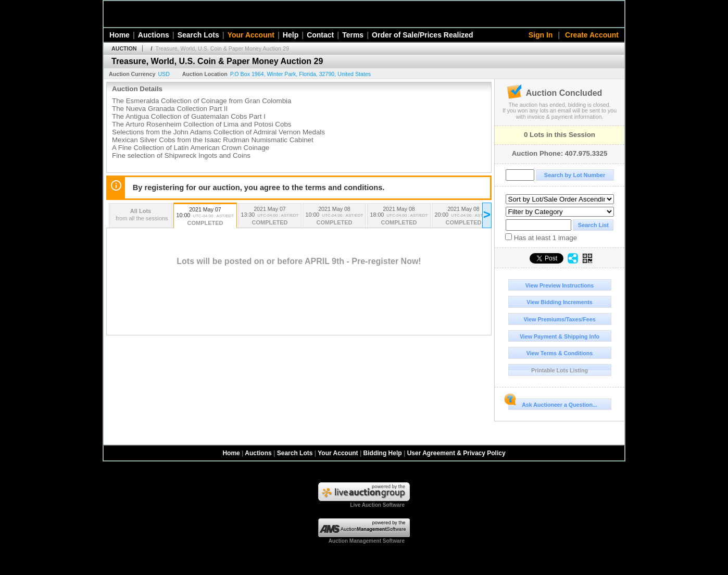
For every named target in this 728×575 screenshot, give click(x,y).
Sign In (541, 35)
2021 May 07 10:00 (205, 217)
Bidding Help (383, 453)
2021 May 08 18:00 (399, 216)
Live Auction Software (377, 505)
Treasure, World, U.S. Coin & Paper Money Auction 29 (222, 48)
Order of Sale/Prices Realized (423, 35)
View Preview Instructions (560, 285)
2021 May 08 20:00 (463, 216)
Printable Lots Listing (560, 370)
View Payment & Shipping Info (560, 336)
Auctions (154, 35)
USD (164, 74)
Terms (353, 35)
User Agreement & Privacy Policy (456, 453)
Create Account (592, 35)
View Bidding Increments (560, 302)
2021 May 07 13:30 (270, 216)
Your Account (251, 35)
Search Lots (198, 35)
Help (291, 35)
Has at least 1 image (541, 238)
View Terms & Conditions (560, 353)
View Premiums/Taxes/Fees (559, 319)
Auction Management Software (367, 541)
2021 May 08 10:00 (334, 216)
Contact (320, 35)
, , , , (301, 74)
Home (120, 35)
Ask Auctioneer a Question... (553, 403)
